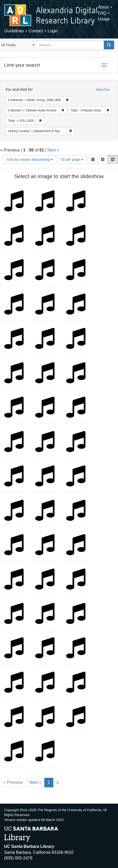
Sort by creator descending (30, 159)
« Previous (13, 782)
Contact (36, 31)
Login (53, 31)
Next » (53, 150)
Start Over (103, 90)
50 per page (72, 159)
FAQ (102, 13)
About (103, 7)
